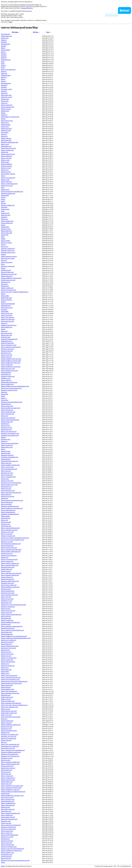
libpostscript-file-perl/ (7, 766)
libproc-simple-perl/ (7, 833)
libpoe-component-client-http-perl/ (11, 825)
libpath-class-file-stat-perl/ (9, 648)
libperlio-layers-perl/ (7, 186)
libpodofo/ (4, 87)
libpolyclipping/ (6, 50)
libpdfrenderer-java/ (7, 341)
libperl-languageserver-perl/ (9, 731)
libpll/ (3, 237)
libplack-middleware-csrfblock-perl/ (11, 851)
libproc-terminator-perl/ (8, 799)
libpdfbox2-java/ (6, 378)
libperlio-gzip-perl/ (6, 129)
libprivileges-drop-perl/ (8, 579)
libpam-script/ (5, 127)
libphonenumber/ (6, 125)
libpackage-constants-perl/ (9, 827)
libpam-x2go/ (5, 101)
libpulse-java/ (5, 170)
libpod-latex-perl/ (6, 589)
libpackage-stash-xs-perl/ (8, 253)
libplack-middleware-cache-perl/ (10, 790)
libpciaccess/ (5, 247)
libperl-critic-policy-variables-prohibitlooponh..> (15, 292)
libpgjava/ (4, 40)
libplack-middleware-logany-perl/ (11, 408)
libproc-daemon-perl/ (7, 831)
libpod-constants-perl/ (7, 561)
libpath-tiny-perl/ (6, 229)
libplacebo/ (4, 217)
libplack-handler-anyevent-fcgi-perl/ (11, 683)
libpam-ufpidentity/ (7, 164)
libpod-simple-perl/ (7, 36)
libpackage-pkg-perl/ (7, 351)
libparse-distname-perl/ (8, 845)
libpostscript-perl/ (6, 522)
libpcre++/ (4, 398)
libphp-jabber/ (5, 672)
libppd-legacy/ (5, 286)
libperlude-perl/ (5, 839)
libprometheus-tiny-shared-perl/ (10, 746)
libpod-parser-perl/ (6, 729)
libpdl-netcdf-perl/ (6, 140)
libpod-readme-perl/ (7, 770)
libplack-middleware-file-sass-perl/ (11, 359)
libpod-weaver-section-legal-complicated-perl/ (14, 681)
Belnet (3, 866)
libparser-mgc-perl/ (6, 335)
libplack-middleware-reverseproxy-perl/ (12, 796)
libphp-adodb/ (5, 296)
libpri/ (3, 188)
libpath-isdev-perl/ (6, 784)
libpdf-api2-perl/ (6, 337)
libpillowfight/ (5, 227)
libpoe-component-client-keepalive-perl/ (13, 630)
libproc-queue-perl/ (7, 613)
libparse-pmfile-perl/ (7, 223)
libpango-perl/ (5, 99)
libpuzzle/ (4, 56)
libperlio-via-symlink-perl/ (9, 640)
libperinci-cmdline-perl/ (8, 205)
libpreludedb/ (5, 312)
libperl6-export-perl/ (7, 554)
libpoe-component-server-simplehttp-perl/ (13, 750)
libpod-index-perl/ (6, 618)
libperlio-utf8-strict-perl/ (8, 154)
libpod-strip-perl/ (6, 571)
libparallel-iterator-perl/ (8, 567)
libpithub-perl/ (5, 424)
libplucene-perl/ (5, 807)
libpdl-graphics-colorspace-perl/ (10, 117)
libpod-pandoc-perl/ (7, 855)
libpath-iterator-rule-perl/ (8, 768)
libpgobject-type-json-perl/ (9, 736)
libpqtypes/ (4, 392)
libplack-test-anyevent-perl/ (9, 274)
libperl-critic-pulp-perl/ (8, 317)
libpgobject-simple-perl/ (8, 607)
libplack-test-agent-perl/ (8, 319)
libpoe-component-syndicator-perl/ (11, 347)
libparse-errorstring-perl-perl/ (9, 559)
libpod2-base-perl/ (6, 526)
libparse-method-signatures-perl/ (10, 764)
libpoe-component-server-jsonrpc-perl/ (12, 786)
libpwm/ (3, 52)
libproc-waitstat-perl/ (7, 776)
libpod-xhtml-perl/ (6, 670)
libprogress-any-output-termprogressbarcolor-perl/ (15, 860)
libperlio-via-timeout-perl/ (8, 829)
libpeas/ (3, 79)
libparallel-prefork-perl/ (8, 628)
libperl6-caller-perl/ (7, 569)
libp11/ (3, 264)
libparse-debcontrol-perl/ (8, 662)
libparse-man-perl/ (6, 740)
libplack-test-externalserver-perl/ (10, 679)
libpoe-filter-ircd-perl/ (7, 797)
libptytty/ (4, 245)
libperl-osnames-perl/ (7, 406)
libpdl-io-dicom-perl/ (7, 697)
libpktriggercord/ (6, 60)
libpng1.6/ (4, 77)
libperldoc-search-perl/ (7, 349)
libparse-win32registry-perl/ (9, 548)
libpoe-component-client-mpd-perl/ (11, 703)
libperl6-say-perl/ (6, 821)
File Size (35, 32)
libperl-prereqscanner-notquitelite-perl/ (12, 192)
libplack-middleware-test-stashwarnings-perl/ (14, 636)
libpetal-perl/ (5, 498)
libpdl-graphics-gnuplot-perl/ (9, 382)
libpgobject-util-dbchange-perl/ (10, 506)
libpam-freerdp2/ (6, 453)
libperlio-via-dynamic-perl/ (9, 658)
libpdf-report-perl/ (6, 652)
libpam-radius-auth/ (7, 233)
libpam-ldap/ (5, 394)
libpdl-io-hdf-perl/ (6, 138)
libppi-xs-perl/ (5, 144)
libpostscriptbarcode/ (7, 634)
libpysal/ (3, 203)
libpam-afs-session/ (7, 243)
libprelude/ (4, 310)
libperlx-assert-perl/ (7, 355)
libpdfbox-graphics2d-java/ (9, 325)
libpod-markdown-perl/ (8, 689)
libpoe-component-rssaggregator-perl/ (12, 626)
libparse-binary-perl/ (7, 447)
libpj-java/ (4, 742)
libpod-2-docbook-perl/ (8, 414)
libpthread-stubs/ (6, 75)
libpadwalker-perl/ (6, 146)
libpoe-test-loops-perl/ (7, 599)
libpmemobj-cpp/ (6, 374)
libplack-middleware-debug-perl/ (10, 465)
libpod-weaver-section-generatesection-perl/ (14, 605)
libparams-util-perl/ (7, 166)
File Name (15, 32)
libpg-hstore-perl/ (6, 172)
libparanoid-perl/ (6, 459)
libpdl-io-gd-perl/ (6, 109)
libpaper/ (4, 302)
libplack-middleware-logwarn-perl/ (11, 361)
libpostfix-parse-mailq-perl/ (9, 555)
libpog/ (3, 862)
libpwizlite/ (4, 207)
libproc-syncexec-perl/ (7, 467)
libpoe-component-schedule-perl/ (10, 762)
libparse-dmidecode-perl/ (8, 412)
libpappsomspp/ (5, 44)
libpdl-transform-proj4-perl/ (9, 256)
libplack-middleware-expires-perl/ (11, 363)
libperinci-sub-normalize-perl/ (10, 754)
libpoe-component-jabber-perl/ (10, 565)
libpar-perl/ (4, 323)
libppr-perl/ (4, 719)
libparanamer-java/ (6, 603)
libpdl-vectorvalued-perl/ (8, 178)
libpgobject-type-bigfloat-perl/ (10, 735)
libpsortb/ (4, 54)
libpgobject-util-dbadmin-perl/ (10, 457)
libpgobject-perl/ (6, 439)
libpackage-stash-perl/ (7, 455)
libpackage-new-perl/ (7, 473)
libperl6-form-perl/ (6, 430)
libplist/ (3, 48)
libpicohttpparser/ (6, 83)
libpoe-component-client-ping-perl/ (11, 493)
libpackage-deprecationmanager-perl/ (12, 402)
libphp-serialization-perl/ (8, 780)
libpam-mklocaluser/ (7, 502)
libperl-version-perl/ (7, 262)
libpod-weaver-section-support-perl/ (11, 388)
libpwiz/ (3, 294)
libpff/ (3, 64)
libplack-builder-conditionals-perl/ (11, 552)
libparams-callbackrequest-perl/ (10, 581)
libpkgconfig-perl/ (6, 494)
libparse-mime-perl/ (7, 843)
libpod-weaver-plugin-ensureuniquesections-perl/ (15, 538)
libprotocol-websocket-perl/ (9, 847)
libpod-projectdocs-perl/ (8, 491)
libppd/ (3, 396)
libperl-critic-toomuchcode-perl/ (10, 744)
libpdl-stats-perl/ (6, 215)
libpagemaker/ (5, 195)
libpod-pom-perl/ (6, 772)
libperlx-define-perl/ (7, 276)
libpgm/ (3, 225)
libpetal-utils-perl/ (6, 774)
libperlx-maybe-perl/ (7, 445)
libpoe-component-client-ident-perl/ (11, 550)
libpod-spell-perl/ (6, 687)
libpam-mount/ (5, 209)
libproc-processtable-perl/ (8, 70)
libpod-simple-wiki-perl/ (8, 817)
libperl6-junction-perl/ (7, 654)
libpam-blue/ (5, 400)
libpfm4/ (3, 66)
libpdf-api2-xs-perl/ (7, 97)
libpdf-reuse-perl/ (6, 270)
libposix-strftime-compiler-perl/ (10, 563)
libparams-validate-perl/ (8, 249)
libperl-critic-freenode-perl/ (9, 432)
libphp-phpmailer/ (6, 373)
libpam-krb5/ (5, 235)
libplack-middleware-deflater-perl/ (11, 725)
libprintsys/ (4, 115)
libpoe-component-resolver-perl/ (10, 693)
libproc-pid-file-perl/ (7, 365)
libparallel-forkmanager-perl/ (9, 339)
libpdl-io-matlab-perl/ (7, 288)
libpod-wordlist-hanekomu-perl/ (10, 420)
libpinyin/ (4, 71)
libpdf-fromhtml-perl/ (7, 721)
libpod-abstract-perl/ (7, 308)
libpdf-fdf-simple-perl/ (7, 343)
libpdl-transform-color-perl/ (9, 711)
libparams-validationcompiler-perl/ (11, 752)
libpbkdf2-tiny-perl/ (7, 601)
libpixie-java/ (5, 668)
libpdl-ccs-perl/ (5, 160)
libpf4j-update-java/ (7, 327)
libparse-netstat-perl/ (7, 475)
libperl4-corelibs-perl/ (7, 620)
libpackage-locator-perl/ (8, 593)
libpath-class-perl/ (6, 823)
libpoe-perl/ (4, 331)
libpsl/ (3, 211)
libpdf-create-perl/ (6, 463)
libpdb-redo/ (4, 152)
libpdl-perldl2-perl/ (6, 231)
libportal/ (4, 46)
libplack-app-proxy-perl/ (8, 369)
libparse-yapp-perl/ (6, 723)
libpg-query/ (4, 284)
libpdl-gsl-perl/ (5, 213)
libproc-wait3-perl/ (6, 158)
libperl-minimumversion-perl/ (9, 371)
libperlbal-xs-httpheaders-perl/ (10, 142)
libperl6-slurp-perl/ (6, 644)
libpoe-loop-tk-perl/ (7, 333)
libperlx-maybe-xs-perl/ (8, 258)
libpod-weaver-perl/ (7, 727)
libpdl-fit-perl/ (5, 162)
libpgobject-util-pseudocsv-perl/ (10, 434)
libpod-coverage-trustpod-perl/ (10, 443)
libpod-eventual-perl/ (7, 422)
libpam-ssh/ (4, 136)
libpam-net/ (4, 103)
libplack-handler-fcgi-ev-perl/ (9, 485)
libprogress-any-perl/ (7, 542)
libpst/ (3, 62)
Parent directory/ (6, 34)
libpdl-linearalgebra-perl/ (8, 193)
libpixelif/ (4, 91)
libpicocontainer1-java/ (8, 853)
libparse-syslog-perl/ (7, 534)
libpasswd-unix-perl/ (7, 313)
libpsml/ (3, 119)
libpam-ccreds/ (5, 180)
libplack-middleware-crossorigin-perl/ (12, 508)
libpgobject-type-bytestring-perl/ (10, 756)
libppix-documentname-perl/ (9, 469)
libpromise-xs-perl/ (6, 89)
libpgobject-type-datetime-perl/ (10, 435)
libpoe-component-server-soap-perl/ (11, 573)
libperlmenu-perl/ (6, 353)
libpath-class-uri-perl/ (7, 837)
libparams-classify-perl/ (8, 251)
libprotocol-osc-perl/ (7, 758)
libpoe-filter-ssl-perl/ (7, 121)
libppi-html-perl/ (6, 518)
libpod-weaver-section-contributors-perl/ (13, 540)
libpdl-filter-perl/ (6, 695)
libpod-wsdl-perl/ (6, 616)
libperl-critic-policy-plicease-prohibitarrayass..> (15, 705)
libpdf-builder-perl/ (6, 298)
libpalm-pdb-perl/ (6, 404)
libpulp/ (3, 329)
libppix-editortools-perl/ (8, 805)
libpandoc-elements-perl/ (8, 536)
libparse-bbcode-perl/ (7, 410)
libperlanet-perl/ (6, 282)
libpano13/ (4, 134)
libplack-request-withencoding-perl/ (11, 615)
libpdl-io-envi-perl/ (6, 715)
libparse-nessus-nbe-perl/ (8, 611)
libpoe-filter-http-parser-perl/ (9, 819)
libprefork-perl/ (5, 794)
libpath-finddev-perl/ (7, 782)
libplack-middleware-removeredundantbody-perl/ (15, 386)
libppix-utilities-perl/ (7, 577)
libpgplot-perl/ (5, 111)
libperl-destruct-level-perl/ (9, 148)
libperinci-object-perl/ (7, 481)
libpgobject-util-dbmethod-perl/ (10, 514)
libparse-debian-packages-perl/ (10, 646)
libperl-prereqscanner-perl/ (9, 738)
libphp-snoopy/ (5, 674)
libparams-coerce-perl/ (7, 532)
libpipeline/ (4, 85)
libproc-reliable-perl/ (7, 815)
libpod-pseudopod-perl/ (8, 591)
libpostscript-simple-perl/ (8, 418)
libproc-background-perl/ (8, 512)
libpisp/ (3, 199)
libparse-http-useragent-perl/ (9, 691)
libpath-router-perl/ (6, 357)
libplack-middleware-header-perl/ (11, 622)
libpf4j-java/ (4, 219)
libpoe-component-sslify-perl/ (9, 595)
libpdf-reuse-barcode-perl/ (8, 290)
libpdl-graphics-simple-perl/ (9, 713)
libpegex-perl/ (5, 479)
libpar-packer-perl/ (6, 95)
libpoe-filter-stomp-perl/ (8, 809)
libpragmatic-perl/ (6, 811)
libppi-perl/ (4, 73)
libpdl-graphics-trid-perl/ (8, 174)
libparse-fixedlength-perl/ (8, 803)
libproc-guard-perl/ (6, 504)
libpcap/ (3, 268)
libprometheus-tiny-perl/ (8, 748)
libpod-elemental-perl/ (7, 546)
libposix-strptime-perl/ (7, 150)
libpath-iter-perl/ (6, 451)
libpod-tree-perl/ (6, 760)
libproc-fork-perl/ (6, 471)
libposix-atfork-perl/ (7, 105)
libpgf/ (3, 68)
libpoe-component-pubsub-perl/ (10, 575)
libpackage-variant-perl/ (8, 266)
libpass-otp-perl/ (6, 709)
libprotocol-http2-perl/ (7, 272)
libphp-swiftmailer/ (7, 300)
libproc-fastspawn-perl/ (8, 107)
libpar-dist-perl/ (5, 650)
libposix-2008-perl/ (7, 156)
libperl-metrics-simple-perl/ (9, 585)
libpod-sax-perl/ (6, 524)
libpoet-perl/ (4, 416)
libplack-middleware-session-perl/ (11, 367)
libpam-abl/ (4, 93)
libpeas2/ (4, 81)
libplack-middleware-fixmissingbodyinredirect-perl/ (16, 638)
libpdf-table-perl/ (6, 306)
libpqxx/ (3, 113)
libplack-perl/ (5, 38)
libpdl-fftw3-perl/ (6, 131)
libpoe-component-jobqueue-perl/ (11, 813)
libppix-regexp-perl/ (7, 315)
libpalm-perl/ (5, 557)
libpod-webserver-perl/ (7, 321)
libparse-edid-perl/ (6, 380)
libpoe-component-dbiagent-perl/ (10, 528)
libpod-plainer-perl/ (7, 632)
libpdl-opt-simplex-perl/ (8, 701)
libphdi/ (3, 239)
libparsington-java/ (6, 487)
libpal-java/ (4, 441)
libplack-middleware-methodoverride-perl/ (13, 792)
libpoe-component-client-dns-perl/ (11, 677)
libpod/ (3, 201)
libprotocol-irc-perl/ (7, 428)
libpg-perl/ (4, 260)
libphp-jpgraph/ (5, 516)
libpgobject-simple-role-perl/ (9, 390)
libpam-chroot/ (5, 190)
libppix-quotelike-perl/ (7, 384)
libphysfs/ (4, 58)
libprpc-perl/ (5, 520)
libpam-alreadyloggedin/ (8, 304)
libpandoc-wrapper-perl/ (8, 376)
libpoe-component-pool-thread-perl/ (11, 788)
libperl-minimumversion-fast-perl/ (11, 717)
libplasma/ (4, 42)
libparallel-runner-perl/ (7, 583)
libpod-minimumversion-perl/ (9, 461)
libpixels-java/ (5, 664)
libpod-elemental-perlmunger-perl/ (11, 544)
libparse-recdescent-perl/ (8, 778)
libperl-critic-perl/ (6, 489)
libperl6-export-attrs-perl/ (8, 280)
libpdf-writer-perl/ (6, 597)
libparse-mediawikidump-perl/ (10, 835)
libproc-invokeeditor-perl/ (8, 477)
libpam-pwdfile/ (6, 241)
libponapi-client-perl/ (7, 841)
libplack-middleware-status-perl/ (10, 587)
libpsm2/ (3, 437)
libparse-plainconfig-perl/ (8, 510)
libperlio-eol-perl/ (6, 168)
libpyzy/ (3, 176)
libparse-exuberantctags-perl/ (9, 184)
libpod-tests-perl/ (6, 624)
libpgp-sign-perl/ (6, 609)
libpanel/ (3, 254)
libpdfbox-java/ (5, 733)
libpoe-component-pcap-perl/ (9, 530)
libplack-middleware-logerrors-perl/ (11, 278)
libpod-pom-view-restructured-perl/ (11, 483)
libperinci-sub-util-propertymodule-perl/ (12, 849)
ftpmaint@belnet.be (27, 8)
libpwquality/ (5, 132)
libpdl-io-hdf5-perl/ (7, 182)
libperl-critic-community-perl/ (10, 707)
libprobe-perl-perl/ (6, 656)
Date (48, 32)
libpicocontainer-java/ (7, 221)
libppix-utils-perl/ (6, 858)
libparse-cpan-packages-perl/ (9, 676)
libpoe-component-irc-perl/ (9, 345)
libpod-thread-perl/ (6, 857)
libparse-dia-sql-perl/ (7, 685)
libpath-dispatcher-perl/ (8, 801)
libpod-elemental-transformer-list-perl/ (12, 500)
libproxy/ (4, 197)
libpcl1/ (3, 449)
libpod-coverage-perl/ (7, 660)
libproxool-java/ (6, 426)
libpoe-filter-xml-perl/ (7, 642)
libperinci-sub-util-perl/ (8, 496)
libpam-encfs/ (5, 123)
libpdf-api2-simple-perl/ (8, 666)
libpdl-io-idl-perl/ (6, 699)
